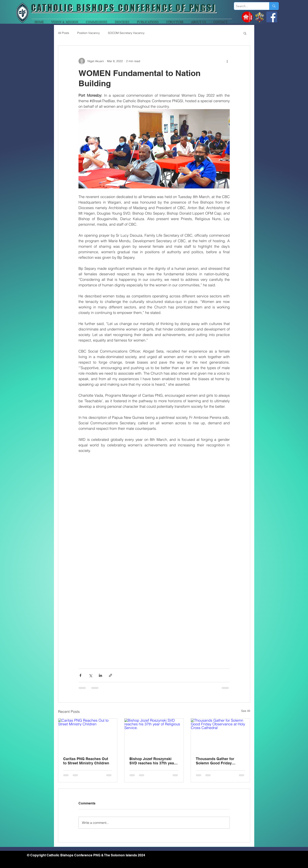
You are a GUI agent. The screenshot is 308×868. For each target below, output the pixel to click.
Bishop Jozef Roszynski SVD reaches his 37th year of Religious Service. (152, 761)
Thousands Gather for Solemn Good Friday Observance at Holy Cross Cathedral (219, 761)
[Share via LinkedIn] (100, 675)
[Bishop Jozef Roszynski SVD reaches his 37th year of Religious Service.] (154, 735)
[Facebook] (272, 17)
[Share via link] (110, 675)
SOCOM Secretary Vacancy (126, 33)
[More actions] (227, 61)
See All (246, 711)
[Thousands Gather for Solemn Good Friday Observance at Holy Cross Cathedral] (220, 735)
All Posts (64, 33)
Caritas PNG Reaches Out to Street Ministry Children (86, 761)
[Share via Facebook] (80, 675)
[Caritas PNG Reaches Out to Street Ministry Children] (88, 735)
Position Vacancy (88, 33)
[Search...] (248, 6)
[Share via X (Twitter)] (90, 675)
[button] (245, 33)
